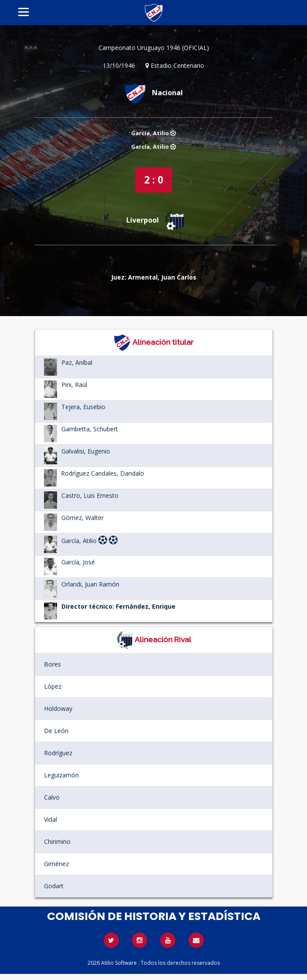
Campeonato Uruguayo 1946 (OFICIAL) (154, 48)
